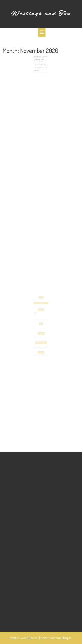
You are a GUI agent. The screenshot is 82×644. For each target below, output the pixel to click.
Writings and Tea (41, 14)
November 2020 (37, 315)
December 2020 (37, 313)
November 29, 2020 (38, 63)
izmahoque (43, 63)
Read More (37, 71)
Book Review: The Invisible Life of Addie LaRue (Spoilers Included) (41, 60)
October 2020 (37, 317)
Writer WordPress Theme (30, 638)
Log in (36, 325)
